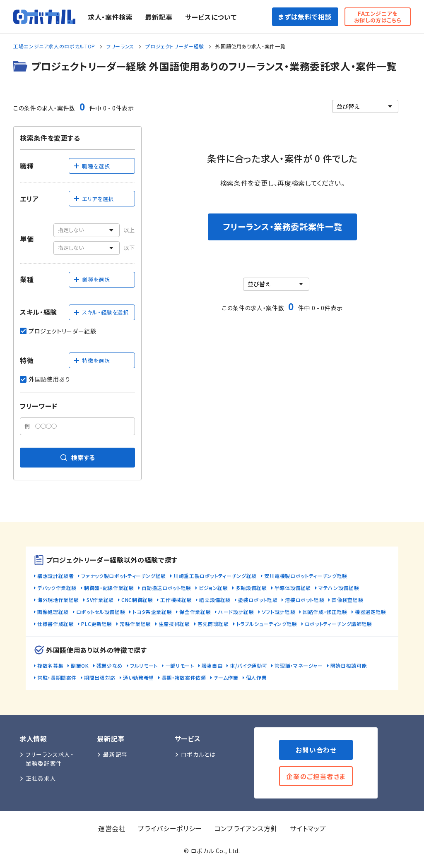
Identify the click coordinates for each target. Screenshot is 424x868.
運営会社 (112, 828)
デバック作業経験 (57, 588)
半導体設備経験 (293, 588)
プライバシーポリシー (170, 828)
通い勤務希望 (139, 677)
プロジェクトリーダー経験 (175, 46)
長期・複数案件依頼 (184, 677)
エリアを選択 (94, 199)
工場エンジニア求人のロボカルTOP (54, 46)
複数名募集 (50, 665)
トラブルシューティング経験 (267, 624)
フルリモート (144, 665)
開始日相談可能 (349, 665)
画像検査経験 (347, 600)
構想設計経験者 (55, 576)
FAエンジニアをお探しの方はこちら (378, 17)
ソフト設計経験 (278, 612)
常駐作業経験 (135, 624)
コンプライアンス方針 (246, 828)
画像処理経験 (53, 612)
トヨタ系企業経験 (152, 612)
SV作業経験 (100, 600)
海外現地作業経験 (58, 600)
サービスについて (211, 17)
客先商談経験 (213, 624)
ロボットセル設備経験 (101, 612)
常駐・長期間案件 (57, 677)
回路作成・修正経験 (325, 612)
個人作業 (257, 677)
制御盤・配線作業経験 (109, 588)
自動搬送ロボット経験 (166, 588)
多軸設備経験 (251, 588)
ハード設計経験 (236, 612)
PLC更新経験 (96, 624)
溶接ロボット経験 (305, 600)
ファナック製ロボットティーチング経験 (124, 576)
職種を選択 (92, 166)
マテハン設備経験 (339, 588)
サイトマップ (308, 828)
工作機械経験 (176, 600)
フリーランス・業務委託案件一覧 (283, 227)
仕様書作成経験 (55, 624)
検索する (78, 457)
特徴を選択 (92, 361)
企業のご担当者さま (316, 776)
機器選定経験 (371, 612)
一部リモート (180, 665)
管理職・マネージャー (299, 665)
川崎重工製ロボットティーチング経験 (215, 576)
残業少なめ (110, 665)
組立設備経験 (215, 600)
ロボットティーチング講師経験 (338, 624)
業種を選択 (92, 279)
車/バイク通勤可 (248, 665)
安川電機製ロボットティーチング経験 (306, 576)
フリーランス (120, 46)
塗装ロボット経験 (258, 600)
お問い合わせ (316, 750)
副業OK (80, 665)
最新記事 (159, 17)
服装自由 (212, 665)
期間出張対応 (100, 677)
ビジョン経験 (213, 588)
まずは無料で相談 (305, 17)
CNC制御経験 (137, 600)
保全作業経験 (195, 612)
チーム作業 (226, 677)
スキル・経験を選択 (101, 312)
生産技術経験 (174, 624)
